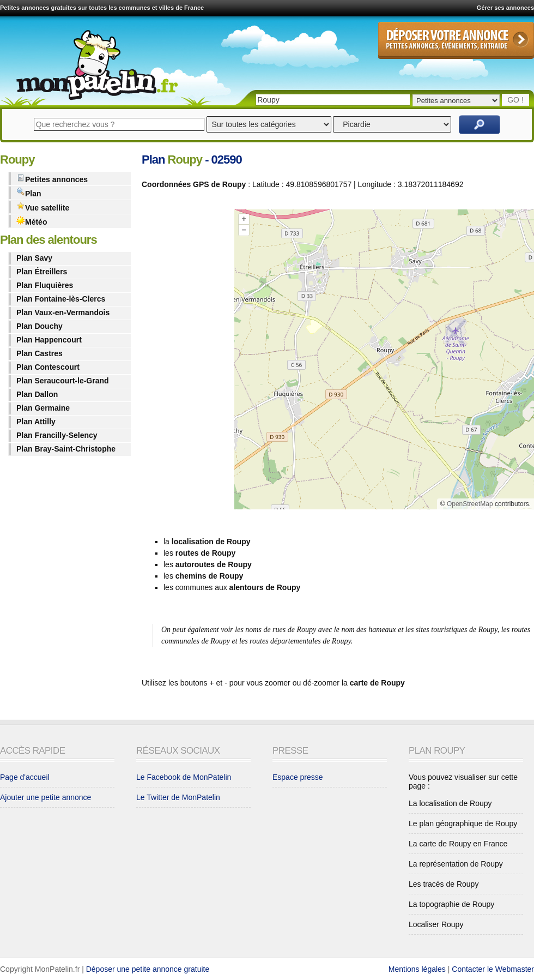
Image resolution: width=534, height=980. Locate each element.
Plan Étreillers (42, 272)
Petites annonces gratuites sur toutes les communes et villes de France (102, 8)
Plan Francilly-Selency (57, 435)
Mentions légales (417, 969)
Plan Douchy (40, 326)
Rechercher (480, 125)
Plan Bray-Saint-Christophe (66, 449)
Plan (29, 193)
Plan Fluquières (45, 285)
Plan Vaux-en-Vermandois (63, 312)
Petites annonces (52, 179)
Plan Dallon (37, 394)
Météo (32, 221)
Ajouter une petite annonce (45, 797)
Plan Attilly (36, 422)
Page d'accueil (25, 777)
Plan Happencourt (49, 340)
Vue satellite (43, 207)
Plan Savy (34, 258)
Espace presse (298, 777)
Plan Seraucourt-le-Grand (63, 381)
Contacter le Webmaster (493, 969)
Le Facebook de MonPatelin (184, 777)
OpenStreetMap (470, 504)
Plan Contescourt (48, 367)
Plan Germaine (43, 408)
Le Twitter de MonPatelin (178, 797)
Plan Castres (40, 353)
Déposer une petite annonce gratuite (148, 969)
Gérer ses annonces (505, 8)
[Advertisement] (185, 362)
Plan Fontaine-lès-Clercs (61, 299)
